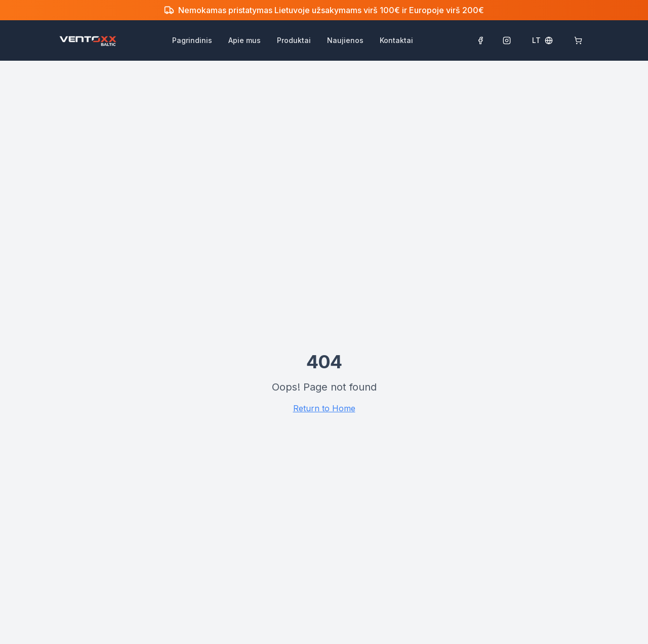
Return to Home (324, 408)
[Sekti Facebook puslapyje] (480, 40)
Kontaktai (396, 40)
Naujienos (345, 40)
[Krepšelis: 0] (578, 40)
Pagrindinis (192, 40)
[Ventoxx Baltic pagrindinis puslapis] (88, 40)
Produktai (294, 40)
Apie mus (245, 40)
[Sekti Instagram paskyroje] (507, 40)
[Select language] (542, 40)
